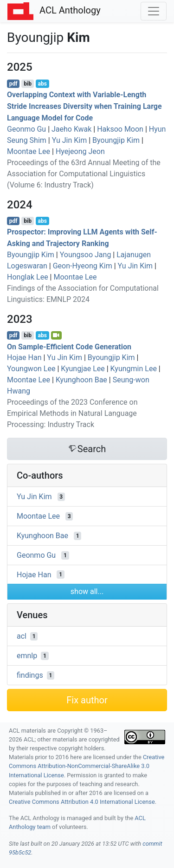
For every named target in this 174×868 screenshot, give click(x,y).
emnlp (27, 656)
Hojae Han (24, 357)
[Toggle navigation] (154, 11)
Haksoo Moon (120, 129)
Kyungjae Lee (83, 369)
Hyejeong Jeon (80, 151)
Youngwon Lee (31, 369)
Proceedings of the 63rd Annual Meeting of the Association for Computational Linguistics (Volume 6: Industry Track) (84, 174)
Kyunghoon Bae (81, 380)
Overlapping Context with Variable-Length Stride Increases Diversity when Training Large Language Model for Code (84, 106)
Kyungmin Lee (134, 369)
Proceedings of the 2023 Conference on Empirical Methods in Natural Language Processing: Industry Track (72, 413)
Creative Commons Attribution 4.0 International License (82, 802)
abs (42, 84)
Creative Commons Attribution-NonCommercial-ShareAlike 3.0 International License (87, 766)
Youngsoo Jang (86, 255)
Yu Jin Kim (70, 140)
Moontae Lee (29, 151)
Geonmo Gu (26, 129)
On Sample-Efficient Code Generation (69, 346)
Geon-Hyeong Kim (83, 266)
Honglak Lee (28, 277)
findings (30, 675)
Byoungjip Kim (116, 140)
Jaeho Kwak (71, 129)
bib (28, 84)
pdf (13, 84)
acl (22, 636)
